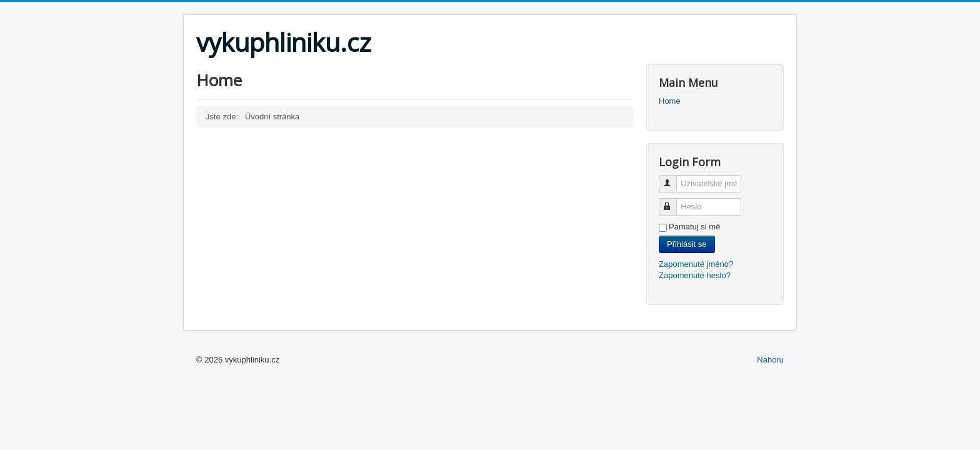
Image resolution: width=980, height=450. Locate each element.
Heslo (673, 202)
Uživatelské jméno (673, 178)
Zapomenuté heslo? (695, 275)
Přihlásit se (687, 244)
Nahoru (770, 360)
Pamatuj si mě (694, 227)
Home (670, 101)
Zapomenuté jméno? (696, 264)
